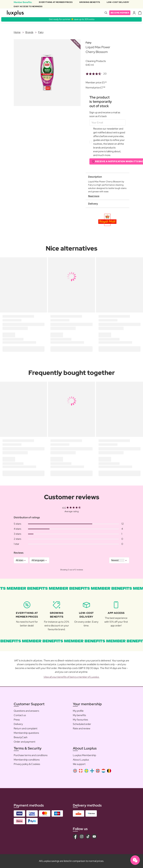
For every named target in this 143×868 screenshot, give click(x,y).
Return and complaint (26, 728)
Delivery (18, 724)
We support (79, 764)
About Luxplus (81, 760)
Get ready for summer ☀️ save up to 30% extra (72, 19)
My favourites (80, 720)
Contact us (20, 715)
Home (17, 32)
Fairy (41, 32)
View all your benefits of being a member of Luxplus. (71, 677)
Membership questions (26, 733)
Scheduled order (82, 724)
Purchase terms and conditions (31, 755)
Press (17, 720)
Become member (120, 13)
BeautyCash (21, 737)
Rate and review (82, 728)
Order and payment (25, 742)
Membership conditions (27, 760)
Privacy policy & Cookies (27, 764)
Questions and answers (26, 711)
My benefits (79, 715)
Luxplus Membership (84, 755)
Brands (29, 32)
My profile (78, 711)
